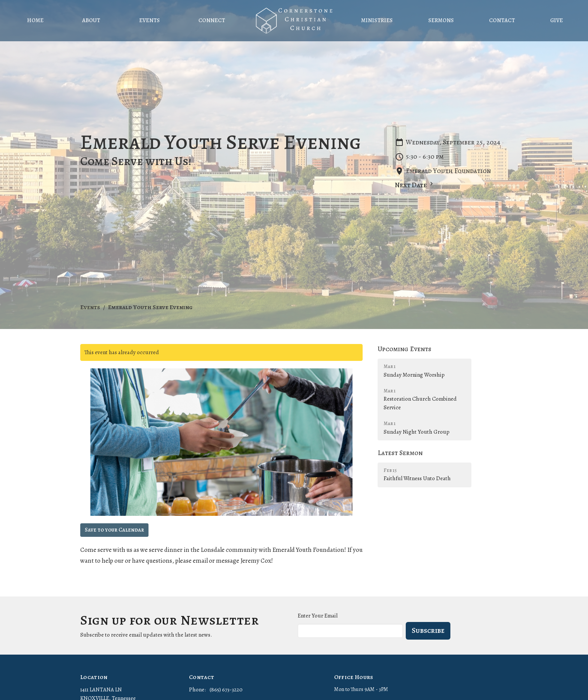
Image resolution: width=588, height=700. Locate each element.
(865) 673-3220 (226, 689)
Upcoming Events (404, 349)
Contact (502, 20)
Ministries (377, 20)
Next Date (415, 185)
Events (149, 20)
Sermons (441, 20)
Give (556, 20)
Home (35, 20)
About (91, 20)
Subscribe (428, 630)
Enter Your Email (318, 616)
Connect (212, 20)
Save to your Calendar (114, 530)
